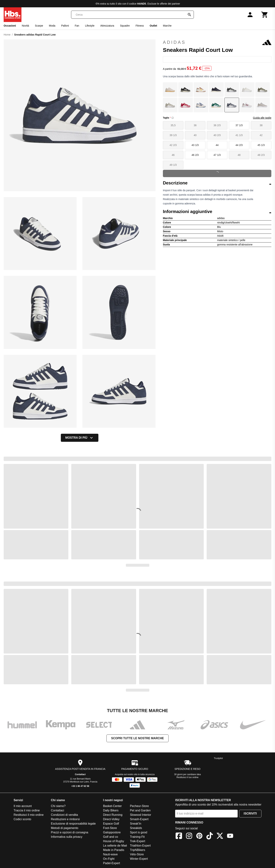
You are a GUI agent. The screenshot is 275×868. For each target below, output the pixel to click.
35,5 (173, 125)
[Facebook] (179, 836)
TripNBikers (137, 850)
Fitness (140, 26)
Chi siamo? (58, 806)
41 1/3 (239, 135)
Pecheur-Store (139, 806)
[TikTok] (210, 836)
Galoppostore (112, 832)
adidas (217, 42)
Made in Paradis (114, 850)
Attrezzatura (107, 26)
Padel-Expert (111, 863)
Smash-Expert (139, 819)
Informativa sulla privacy (67, 837)
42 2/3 (173, 145)
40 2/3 (217, 135)
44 (217, 145)
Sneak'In (136, 824)
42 (261, 135)
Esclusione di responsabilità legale (73, 824)
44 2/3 (239, 145)
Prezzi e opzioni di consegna (70, 832)
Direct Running (113, 815)
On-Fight (109, 859)
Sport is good (139, 832)
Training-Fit (137, 837)
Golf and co (110, 837)
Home (7, 35)
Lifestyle (90, 26)
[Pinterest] (199, 836)
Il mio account (23, 806)
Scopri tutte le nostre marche (137, 738)
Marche (167, 26)
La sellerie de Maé (115, 846)
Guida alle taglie (262, 118)
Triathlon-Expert (140, 846)
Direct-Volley (111, 819)
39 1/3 (173, 135)
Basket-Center (112, 806)
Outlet (153, 26)
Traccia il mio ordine (27, 810)
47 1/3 (217, 155)
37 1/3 (239, 125)
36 (195, 125)
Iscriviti (250, 814)
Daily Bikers (111, 810)
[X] (220, 836)
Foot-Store (110, 828)
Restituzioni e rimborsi (65, 819)
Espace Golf (111, 824)
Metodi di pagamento (65, 828)
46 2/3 (195, 155)
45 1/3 (261, 145)
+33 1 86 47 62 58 (80, 786)
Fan (77, 26)
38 (261, 125)
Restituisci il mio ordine (29, 815)
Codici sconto (22, 819)
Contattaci (80, 774)
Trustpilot (218, 758)
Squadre (125, 26)
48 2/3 (261, 155)
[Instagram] (189, 836)
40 (195, 135)
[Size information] (173, 118)
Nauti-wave (110, 854)
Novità (25, 26)
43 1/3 (195, 145)
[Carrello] (265, 15)
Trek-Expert (137, 841)
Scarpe (39, 26)
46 (173, 155)
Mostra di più (80, 438)
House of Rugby (113, 841)
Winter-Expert (139, 859)
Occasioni (10, 26)
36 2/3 (217, 125)
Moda (52, 26)
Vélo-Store (137, 854)
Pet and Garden (140, 810)
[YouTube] (230, 836)
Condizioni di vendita (64, 815)
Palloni (65, 26)
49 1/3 (173, 165)
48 (239, 155)
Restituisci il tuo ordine (187, 777)
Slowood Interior (141, 815)
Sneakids (136, 828)
